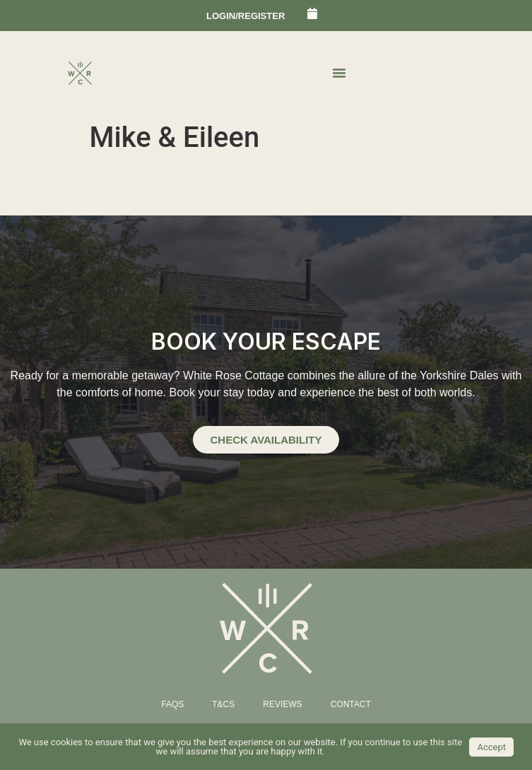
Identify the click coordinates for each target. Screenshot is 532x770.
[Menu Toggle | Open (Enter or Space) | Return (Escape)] (339, 73)
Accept (491, 747)
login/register (246, 16)
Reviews (282, 704)
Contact (351, 704)
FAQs (172, 704)
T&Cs (223, 704)
